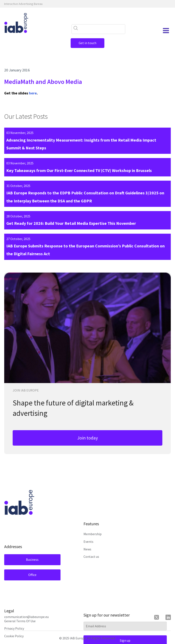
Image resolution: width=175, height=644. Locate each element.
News (87, 549)
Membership (93, 534)
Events (88, 542)
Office (32, 575)
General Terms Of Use (20, 621)
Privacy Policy (14, 628)
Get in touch (87, 43)
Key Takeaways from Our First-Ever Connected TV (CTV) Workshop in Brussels (79, 170)
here (33, 93)
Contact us (91, 557)
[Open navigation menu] (166, 31)
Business (32, 559)
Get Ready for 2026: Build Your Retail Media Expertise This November (71, 223)
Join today (87, 438)
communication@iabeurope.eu (26, 617)
